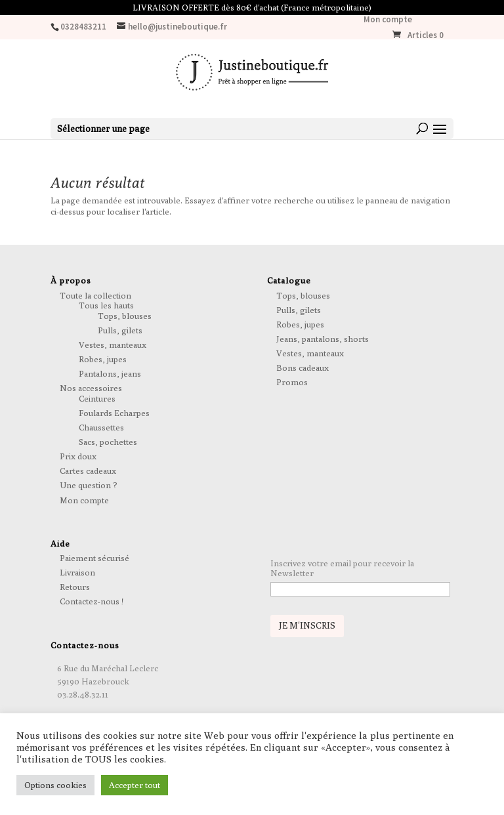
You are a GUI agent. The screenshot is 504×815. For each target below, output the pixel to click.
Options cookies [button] (55, 785)
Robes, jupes (103, 359)
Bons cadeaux (303, 367)
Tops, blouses (125, 316)
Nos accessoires (91, 388)
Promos (292, 382)
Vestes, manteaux (113, 345)
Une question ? (89, 485)
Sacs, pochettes (108, 442)
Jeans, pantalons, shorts (323, 339)
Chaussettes (101, 427)
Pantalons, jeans (110, 373)
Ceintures (97, 398)
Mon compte (388, 20)
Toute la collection (95, 295)
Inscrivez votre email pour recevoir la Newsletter (342, 568)
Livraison (77, 572)
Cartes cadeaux (88, 470)
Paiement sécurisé (94, 558)
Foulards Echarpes (114, 413)
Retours (75, 587)
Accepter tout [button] (135, 785)
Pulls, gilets (120, 330)
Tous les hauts (106, 305)
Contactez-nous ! (92, 601)
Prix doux (78, 456)
